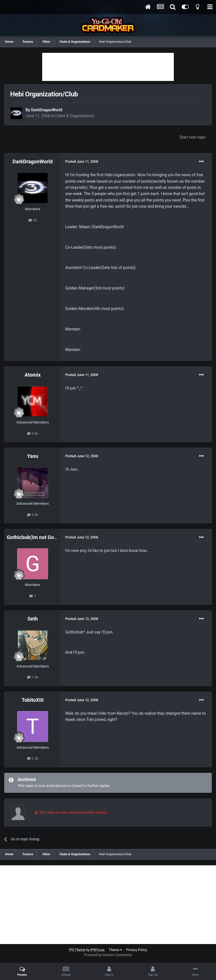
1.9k (33, 677)
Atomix (32, 375)
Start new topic (193, 137)
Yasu (33, 456)
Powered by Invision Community (108, 955)
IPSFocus (97, 950)
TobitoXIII (33, 700)
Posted (82, 162)
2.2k (33, 758)
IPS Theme (77, 950)
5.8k (33, 515)
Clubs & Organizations (75, 116)
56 (33, 220)
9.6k (33, 434)
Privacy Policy (137, 950)
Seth (33, 619)
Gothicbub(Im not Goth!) (34, 537)
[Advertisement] (108, 67)
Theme (115, 950)
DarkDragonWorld (47, 110)
